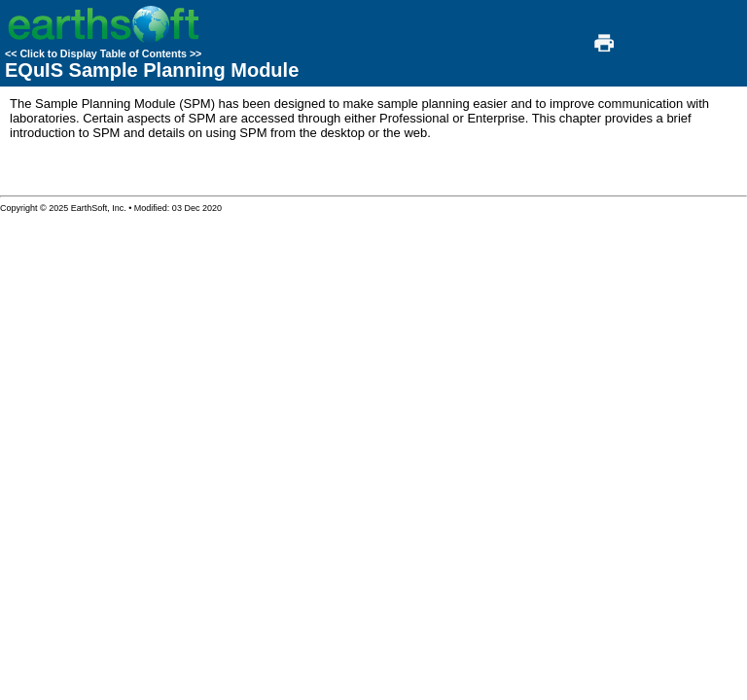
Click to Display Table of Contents (103, 53)
